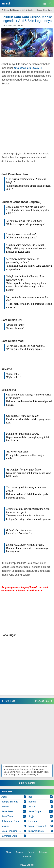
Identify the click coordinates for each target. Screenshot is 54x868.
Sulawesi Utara (36, 831)
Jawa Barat (7, 811)
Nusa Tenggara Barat (39, 826)
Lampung (33, 821)
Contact (20, 852)
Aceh (4, 797)
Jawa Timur (7, 816)
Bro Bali (6, 4)
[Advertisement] (27, 120)
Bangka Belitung (10, 802)
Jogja (31, 816)
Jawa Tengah (35, 811)
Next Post (10, 701)
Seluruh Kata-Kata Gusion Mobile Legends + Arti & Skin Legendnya (27, 19)
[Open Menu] (45, 4)
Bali (30, 797)
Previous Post (42, 701)
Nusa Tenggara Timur (12, 831)
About (9, 852)
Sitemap (43, 852)
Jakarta (5, 807)
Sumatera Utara (9, 836)
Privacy (31, 852)
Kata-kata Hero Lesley (26, 68)
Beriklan (27, 857)
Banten (32, 802)
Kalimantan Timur (11, 821)
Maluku (5, 826)
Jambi (32, 807)
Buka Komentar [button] (27, 783)
